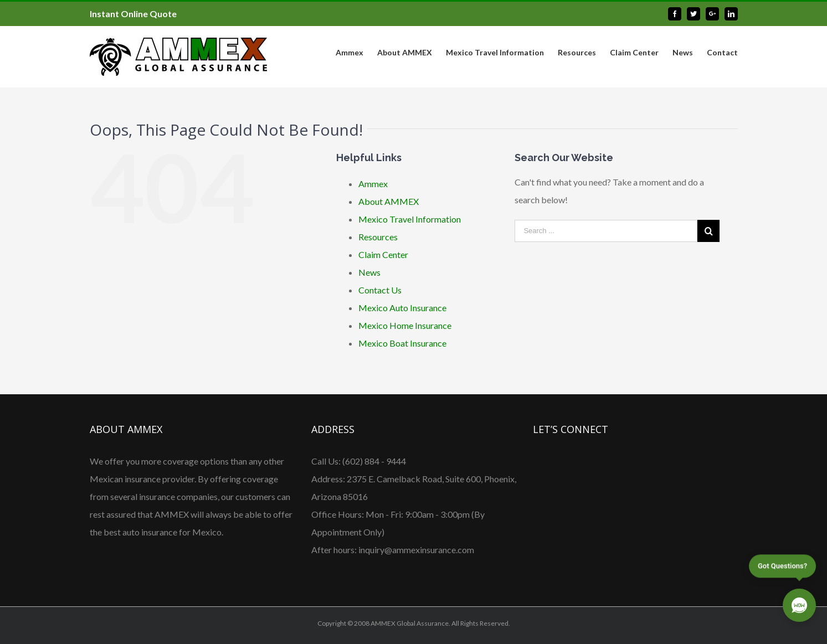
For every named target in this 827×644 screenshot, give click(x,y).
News (369, 272)
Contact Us (380, 290)
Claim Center (383, 254)
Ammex (373, 184)
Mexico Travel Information (410, 219)
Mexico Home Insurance (405, 325)
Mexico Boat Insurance (402, 343)
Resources (378, 237)
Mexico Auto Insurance (402, 308)
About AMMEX (389, 201)
